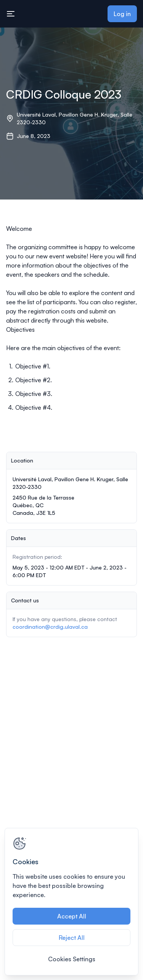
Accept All (72, 916)
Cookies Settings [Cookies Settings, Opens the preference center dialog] (72, 959)
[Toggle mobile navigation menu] (11, 14)
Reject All (72, 938)
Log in (122, 14)
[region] (71, 902)
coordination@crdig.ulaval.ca (50, 627)
